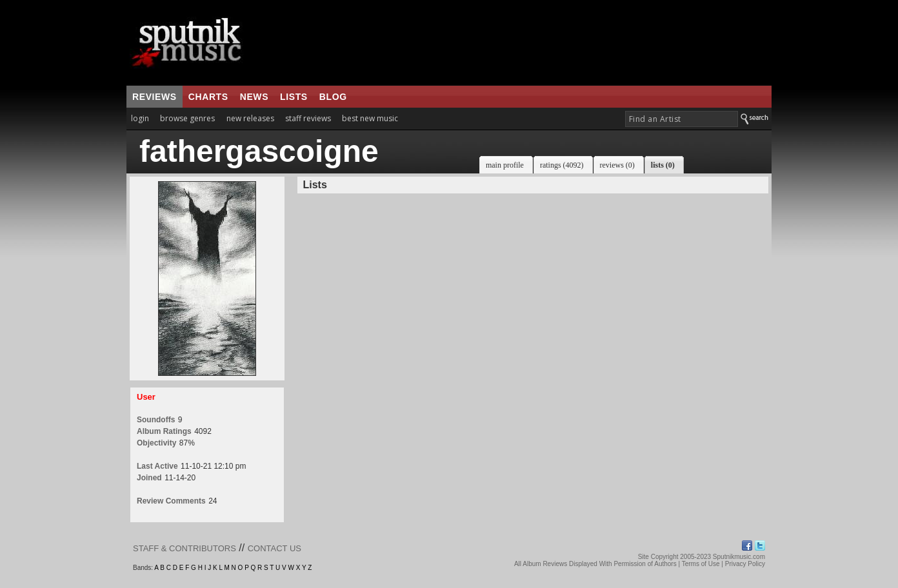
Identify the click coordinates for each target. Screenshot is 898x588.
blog (333, 97)
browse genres (187, 118)
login (140, 118)
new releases (250, 118)
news (254, 97)
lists (294, 97)
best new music (370, 118)
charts (208, 97)
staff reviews (308, 118)
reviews (155, 97)
